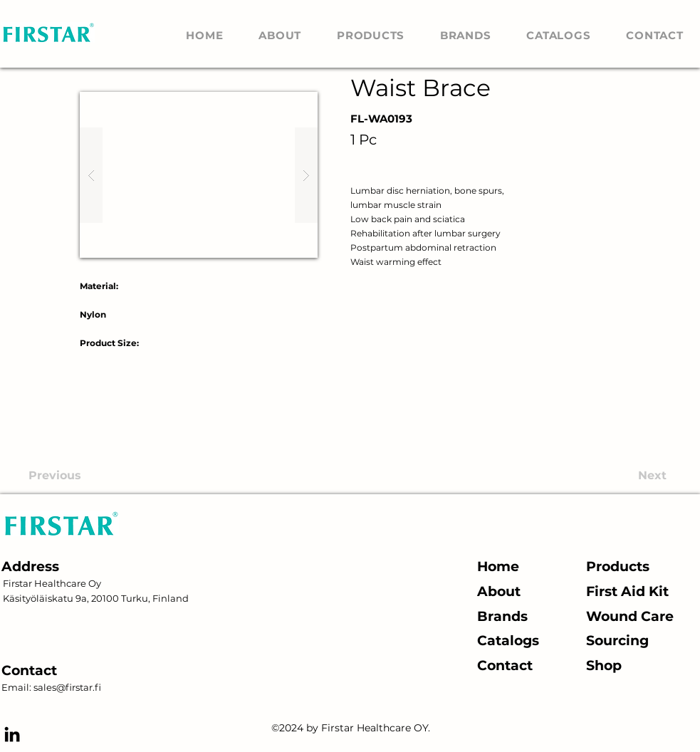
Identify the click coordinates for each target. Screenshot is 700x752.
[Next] (613, 476)
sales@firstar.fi (67, 687)
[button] (199, 175)
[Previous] (99, 476)
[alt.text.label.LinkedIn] (12, 734)
